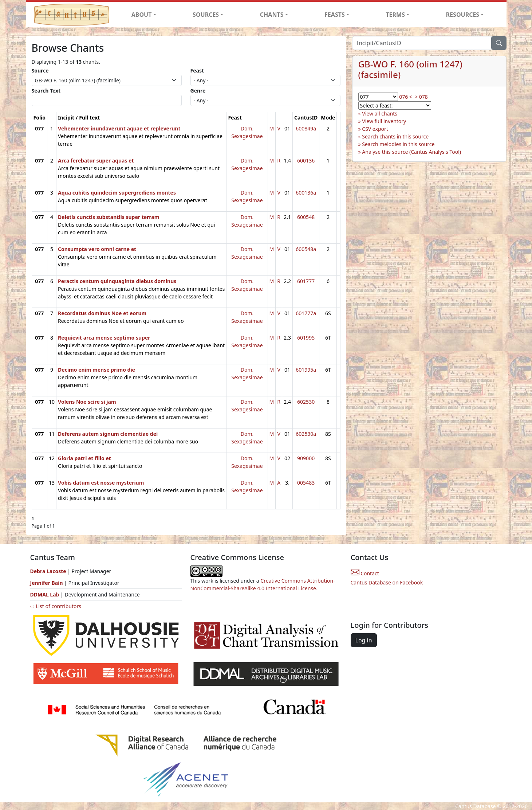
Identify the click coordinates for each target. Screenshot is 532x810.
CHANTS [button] (272, 15)
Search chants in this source (395, 136)
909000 (306, 458)
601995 (306, 338)
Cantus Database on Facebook (387, 582)
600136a (306, 193)
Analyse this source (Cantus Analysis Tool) (411, 152)
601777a (306, 313)
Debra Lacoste (48, 571)
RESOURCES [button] (463, 15)
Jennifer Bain (47, 583)
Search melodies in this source (398, 144)
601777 (306, 281)
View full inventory (384, 121)
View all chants (380, 114)
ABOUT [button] (142, 15)
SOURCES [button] (206, 15)
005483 (306, 483)
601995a (306, 370)
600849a (306, 128)
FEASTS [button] (335, 15)
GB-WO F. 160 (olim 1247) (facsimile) (410, 69)
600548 (306, 217)
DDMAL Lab (45, 594)
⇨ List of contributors (56, 606)
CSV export (375, 129)
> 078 (421, 97)
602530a (306, 434)
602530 (306, 402)
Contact (365, 573)
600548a (306, 249)
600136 (306, 161)
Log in (364, 640)
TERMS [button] (395, 15)
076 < (406, 97)
